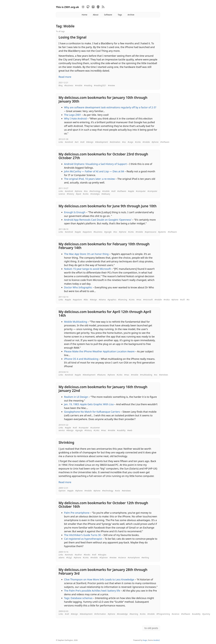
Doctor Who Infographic (78, 287)
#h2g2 (69, 558)
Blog (61, 85)
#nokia (167, 300)
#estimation (115, 142)
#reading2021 (100, 85)
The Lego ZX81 (73, 115)
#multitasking (146, 375)
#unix (118, 491)
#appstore (87, 232)
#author (78, 555)
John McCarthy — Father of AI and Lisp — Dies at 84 (94, 171)
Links (61, 142)
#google (108, 232)
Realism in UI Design (76, 397)
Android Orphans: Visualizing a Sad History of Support (95, 164)
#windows (164, 375)
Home (84, 15)
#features (101, 375)
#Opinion (104, 558)
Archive (131, 15)
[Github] (88, 7)
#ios (124, 142)
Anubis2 (156, 640)
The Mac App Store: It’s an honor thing (86, 254)
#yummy (206, 614)
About (96, 15)
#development (102, 142)
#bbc (86, 300)
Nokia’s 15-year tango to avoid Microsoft (87, 269)
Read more (65, 77)
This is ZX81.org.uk (67, 7)
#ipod (78, 194)
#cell (82, 142)
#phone (155, 142)
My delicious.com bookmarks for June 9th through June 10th (108, 206)
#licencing (123, 300)
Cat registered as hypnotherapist (83, 539)
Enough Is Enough (75, 212)
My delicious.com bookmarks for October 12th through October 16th (103, 505)
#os (156, 375)
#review (111, 85)
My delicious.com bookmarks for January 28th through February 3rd (103, 571)
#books (87, 555)
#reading (88, 85)
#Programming (163, 614)
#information (100, 614)
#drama (102, 300)
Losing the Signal (72, 37)
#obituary (106, 194)
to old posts (151, 628)
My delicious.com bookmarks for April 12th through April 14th (105, 314)
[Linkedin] (93, 7)
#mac (139, 300)
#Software (165, 142)
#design (90, 142)
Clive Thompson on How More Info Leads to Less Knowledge (99, 579)
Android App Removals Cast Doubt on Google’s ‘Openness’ (98, 220)
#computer (141, 191)
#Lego (130, 142)
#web (130, 430)
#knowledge (122, 614)
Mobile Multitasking (76, 322)
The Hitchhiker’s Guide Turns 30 (82, 535)
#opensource (151, 232)
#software (122, 191)
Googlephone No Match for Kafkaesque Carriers (92, 412)
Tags (120, 15)
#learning (134, 614)
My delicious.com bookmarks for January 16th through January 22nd (103, 389)
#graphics (112, 300)
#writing (145, 558)
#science (122, 558)
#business (69, 85)
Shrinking (66, 442)
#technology (95, 191)
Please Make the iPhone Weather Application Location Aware (99, 351)
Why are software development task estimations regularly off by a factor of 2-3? (110, 107)
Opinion (62, 491)
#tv (188, 300)
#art (77, 142)
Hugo (145, 640)
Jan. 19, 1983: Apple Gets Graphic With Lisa (89, 404)
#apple (131, 191)
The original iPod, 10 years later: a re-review (89, 179)
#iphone (78, 191)
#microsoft (148, 300)
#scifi (182, 300)
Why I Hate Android (75, 119)
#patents (162, 232)
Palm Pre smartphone (77, 513)
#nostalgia (95, 194)
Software (108, 15)
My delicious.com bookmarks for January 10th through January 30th (103, 99)
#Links (138, 142)
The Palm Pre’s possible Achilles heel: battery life (92, 591)
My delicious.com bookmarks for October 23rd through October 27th (103, 156)
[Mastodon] (98, 7)
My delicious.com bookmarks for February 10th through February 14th (104, 246)
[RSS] (103, 7)
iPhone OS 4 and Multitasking (81, 359)
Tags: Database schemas (78, 598)
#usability (121, 430)
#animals (69, 555)
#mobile (79, 85)
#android (69, 142)
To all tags (60, 31)
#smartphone (134, 558)
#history (70, 194)
